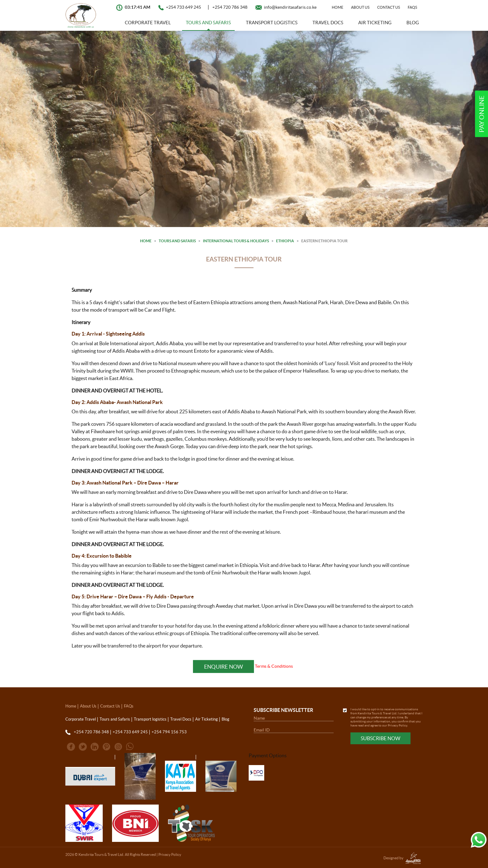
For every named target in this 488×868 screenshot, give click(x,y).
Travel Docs (328, 23)
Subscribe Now (380, 738)
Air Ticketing (375, 23)
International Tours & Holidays (236, 241)
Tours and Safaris (208, 23)
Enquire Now (223, 666)
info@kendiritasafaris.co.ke (290, 7)
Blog (413, 23)
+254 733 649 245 (183, 7)
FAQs (412, 7)
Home (338, 7)
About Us (360, 7)
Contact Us (389, 7)
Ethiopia (285, 241)
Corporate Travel (148, 23)
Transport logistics (272, 23)
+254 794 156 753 (169, 732)
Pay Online (482, 114)
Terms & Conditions (274, 666)
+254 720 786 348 (230, 7)
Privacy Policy (397, 725)
